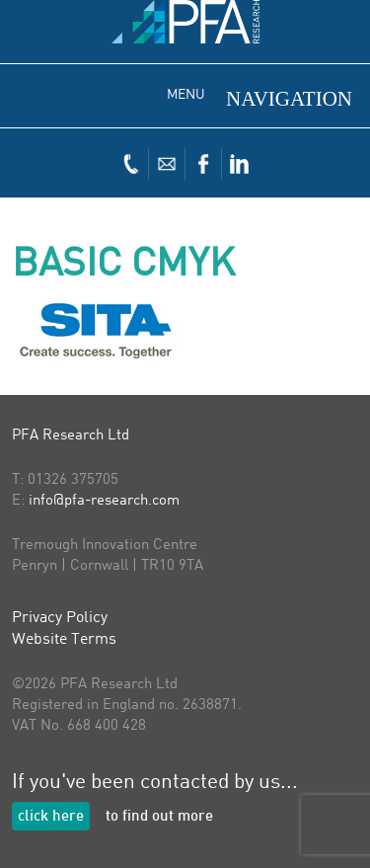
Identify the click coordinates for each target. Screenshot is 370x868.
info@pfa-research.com (104, 501)
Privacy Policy (60, 618)
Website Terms (64, 640)
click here (51, 817)
